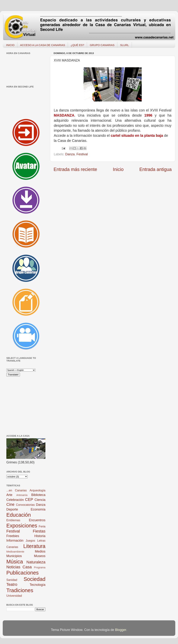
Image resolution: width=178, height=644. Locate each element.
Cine (10, 504)
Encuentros (37, 520)
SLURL (124, 45)
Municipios (14, 556)
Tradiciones (20, 590)
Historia (40, 536)
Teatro (12, 584)
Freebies (13, 536)
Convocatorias (25, 505)
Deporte (12, 509)
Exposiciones (22, 526)
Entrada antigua (155, 169)
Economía (38, 509)
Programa (40, 567)
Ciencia (40, 500)
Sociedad (35, 579)
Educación (19, 515)
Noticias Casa (19, 567)
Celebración (15, 500)
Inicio (118, 169)
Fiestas (39, 531)
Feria (42, 526)
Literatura (34, 546)
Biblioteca (38, 495)
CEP (29, 500)
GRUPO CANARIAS (102, 45)
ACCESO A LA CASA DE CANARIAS (43, 45)
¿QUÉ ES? (77, 45)
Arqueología (38, 490)
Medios (40, 551)
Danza (70, 154)
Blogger (121, 630)
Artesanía (22, 495)
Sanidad (12, 580)
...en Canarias (17, 490)
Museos (40, 556)
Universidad (14, 596)
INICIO (10, 45)
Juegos (30, 541)
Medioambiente (15, 552)
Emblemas (13, 520)
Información (15, 541)
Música (15, 562)
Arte (9, 495)
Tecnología (38, 585)
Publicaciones (23, 573)
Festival (82, 154)
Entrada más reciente (75, 169)
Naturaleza (36, 562)
